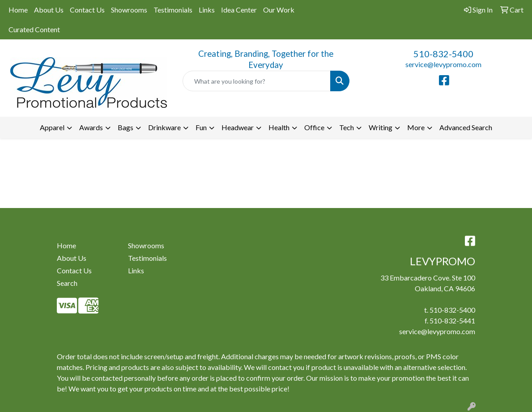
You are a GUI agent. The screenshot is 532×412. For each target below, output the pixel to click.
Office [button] (314, 127)
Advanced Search (466, 127)
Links (207, 10)
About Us (49, 10)
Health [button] (279, 127)
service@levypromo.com (443, 64)
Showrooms (129, 10)
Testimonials (173, 10)
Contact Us (87, 10)
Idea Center (239, 10)
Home (18, 10)
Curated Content (34, 29)
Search (67, 283)
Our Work (279, 10)
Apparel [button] (52, 127)
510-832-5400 (443, 54)
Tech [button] (347, 127)
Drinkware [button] (164, 127)
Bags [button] (126, 127)
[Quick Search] (256, 81)
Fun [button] (201, 127)
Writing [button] (381, 127)
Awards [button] (91, 127)
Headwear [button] (238, 127)
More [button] (416, 127)
